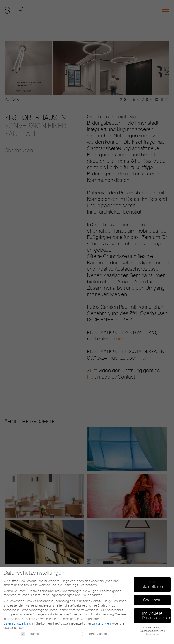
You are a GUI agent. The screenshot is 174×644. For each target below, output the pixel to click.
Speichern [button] (152, 600)
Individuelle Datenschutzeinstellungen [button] (156, 616)
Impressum (152, 634)
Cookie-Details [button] (152, 628)
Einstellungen (101, 623)
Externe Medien (93, 634)
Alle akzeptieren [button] (152, 584)
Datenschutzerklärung (19, 623)
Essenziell (31, 634)
